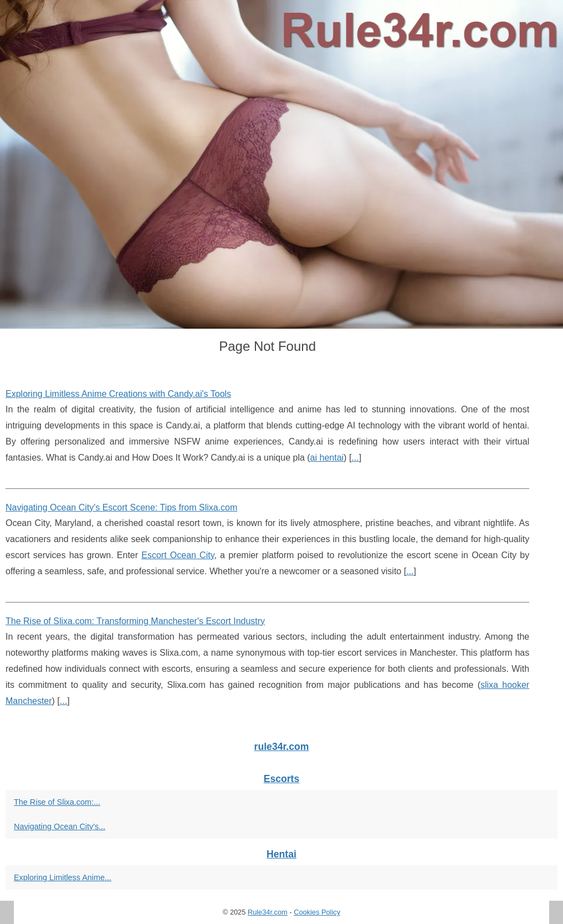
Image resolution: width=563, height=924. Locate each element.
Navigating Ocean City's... (60, 826)
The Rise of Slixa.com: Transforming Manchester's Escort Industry (135, 621)
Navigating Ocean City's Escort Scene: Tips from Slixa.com (121, 507)
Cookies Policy (317, 912)
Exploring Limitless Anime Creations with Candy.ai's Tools (118, 394)
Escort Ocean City (178, 555)
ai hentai (327, 458)
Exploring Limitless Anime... (63, 877)
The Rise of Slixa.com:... (57, 802)
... (355, 458)
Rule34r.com (268, 912)
